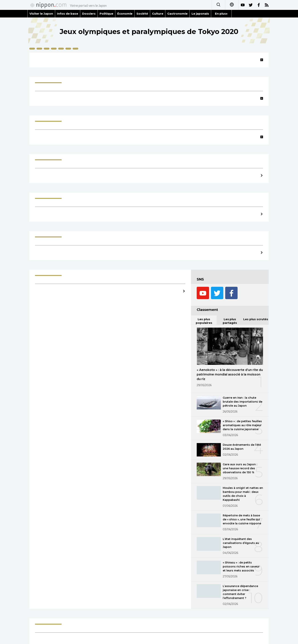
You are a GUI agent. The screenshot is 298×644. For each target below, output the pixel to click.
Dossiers (89, 14)
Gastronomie (177, 14)
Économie (125, 14)
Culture (158, 14)
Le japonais (200, 14)
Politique (106, 14)
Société (142, 14)
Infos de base (68, 14)
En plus (221, 14)
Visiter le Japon (41, 14)
